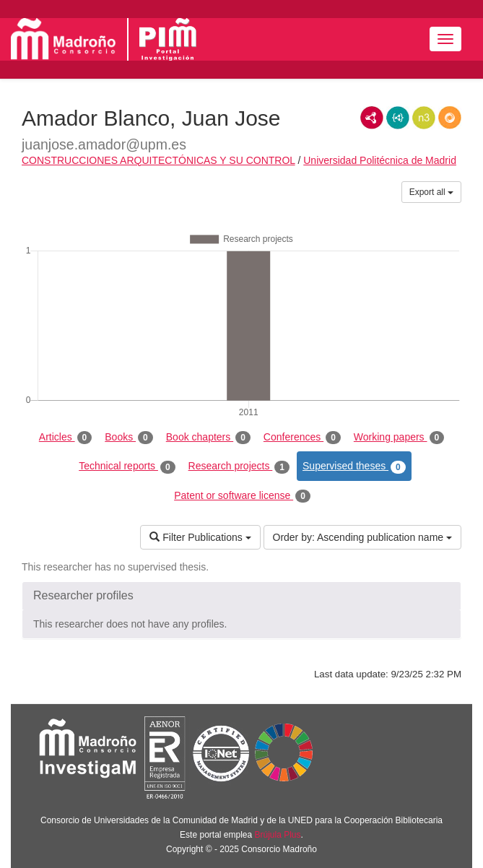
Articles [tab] (65, 438)
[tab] (241, 596)
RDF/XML (372, 118)
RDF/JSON (450, 118)
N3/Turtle (424, 118)
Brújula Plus (278, 835)
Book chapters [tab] (208, 438)
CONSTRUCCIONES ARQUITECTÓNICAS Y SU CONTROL (158, 160)
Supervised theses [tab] (354, 466)
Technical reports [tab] (127, 466)
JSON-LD (398, 118)
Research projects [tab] (239, 466)
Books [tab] (129, 438)
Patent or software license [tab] (242, 496)
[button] (241, 596)
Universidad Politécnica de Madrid (380, 160)
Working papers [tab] (399, 438)
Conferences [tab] (302, 438)
